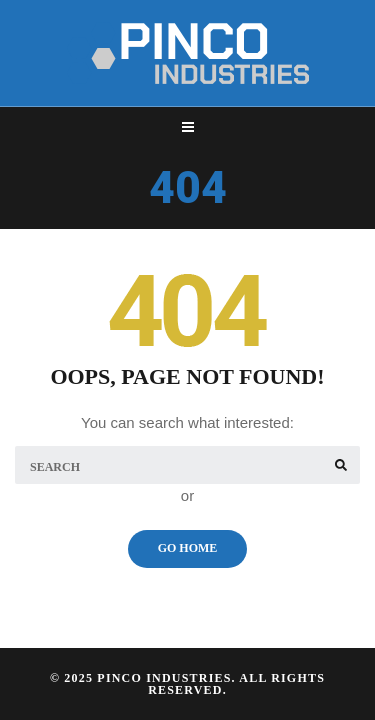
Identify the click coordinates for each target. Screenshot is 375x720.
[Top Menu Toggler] (188, 127)
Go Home (188, 548)
